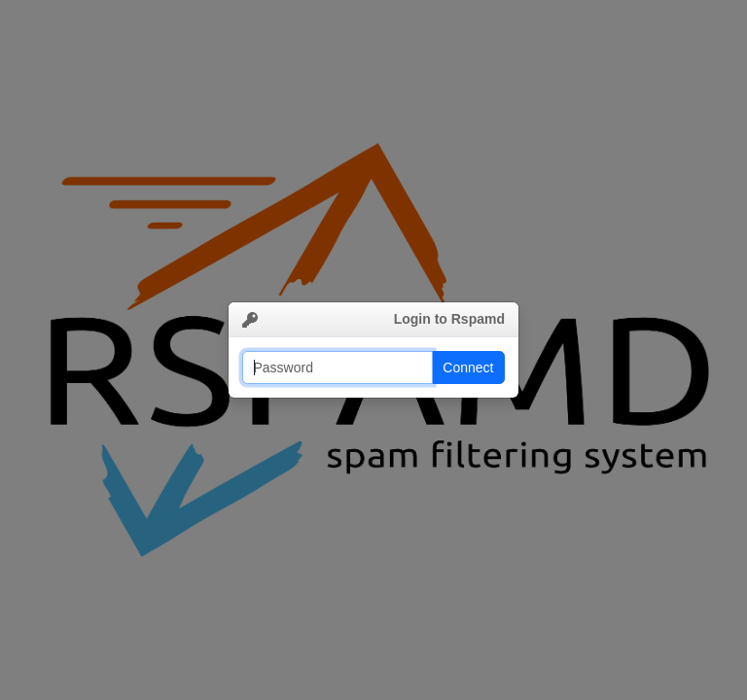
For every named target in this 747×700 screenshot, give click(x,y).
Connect (468, 367)
